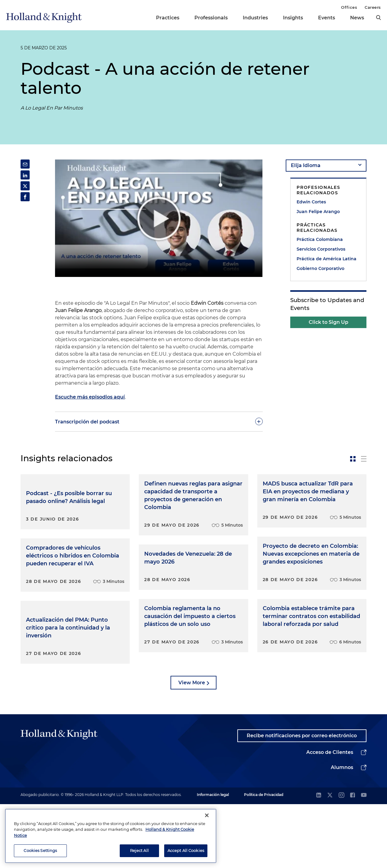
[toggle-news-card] (353, 459)
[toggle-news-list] (364, 459)
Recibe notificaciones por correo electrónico (302, 799)
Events (327, 18)
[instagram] (341, 859)
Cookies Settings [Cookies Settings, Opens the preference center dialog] (40, 850)
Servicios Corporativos (321, 249)
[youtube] (364, 859)
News (357, 18)
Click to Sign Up (328, 322)
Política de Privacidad (264, 858)
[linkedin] (319, 859)
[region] (111, 836)
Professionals (211, 18)
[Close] (207, 815)
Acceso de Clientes (330, 816)
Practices (168, 18)
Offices (349, 7)
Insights (293, 18)
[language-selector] (326, 166)
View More (192, 746)
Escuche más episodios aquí (90, 397)
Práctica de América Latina (327, 259)
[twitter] (330, 859)
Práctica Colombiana (320, 239)
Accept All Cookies (186, 850)
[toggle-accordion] (159, 422)
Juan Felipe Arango (318, 212)
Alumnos (342, 831)
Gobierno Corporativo (320, 268)
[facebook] (353, 859)
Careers (373, 7)
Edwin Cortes (311, 202)
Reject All (139, 850)
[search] (379, 18)
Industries (255, 18)
